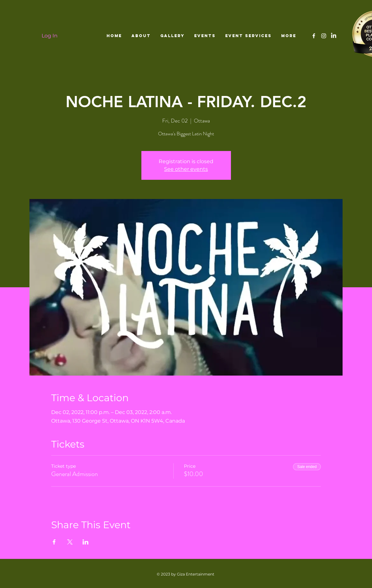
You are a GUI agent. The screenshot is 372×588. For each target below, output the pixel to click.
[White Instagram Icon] (324, 36)
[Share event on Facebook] (54, 542)
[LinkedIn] (334, 36)
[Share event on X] (70, 542)
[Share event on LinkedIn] (86, 542)
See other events (186, 169)
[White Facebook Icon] (314, 36)
